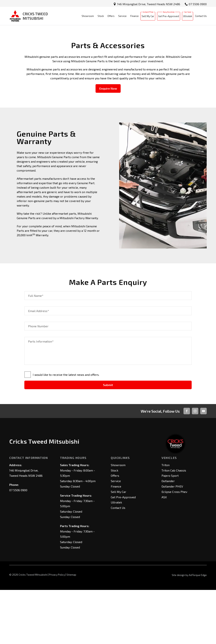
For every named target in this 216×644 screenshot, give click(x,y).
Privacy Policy (57, 628)
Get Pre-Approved (169, 17)
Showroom (88, 17)
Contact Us (201, 17)
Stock (101, 17)
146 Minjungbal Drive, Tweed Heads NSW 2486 (149, 4)
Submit (108, 439)
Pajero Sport (170, 530)
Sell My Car (148, 17)
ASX (164, 551)
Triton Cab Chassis (174, 524)
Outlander (168, 535)
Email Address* (38, 365)
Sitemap (71, 628)
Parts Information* (41, 395)
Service (122, 17)
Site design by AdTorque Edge (189, 629)
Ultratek (188, 17)
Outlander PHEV (172, 540)
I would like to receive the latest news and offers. (62, 429)
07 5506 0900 (198, 4)
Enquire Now (108, 142)
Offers (111, 17)
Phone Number (38, 380)
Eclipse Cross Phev (174, 546)
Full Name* (36, 350)
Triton (166, 519)
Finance (134, 17)
